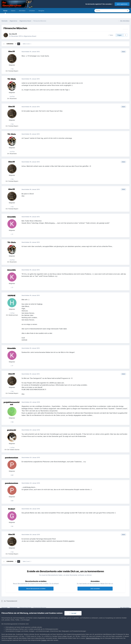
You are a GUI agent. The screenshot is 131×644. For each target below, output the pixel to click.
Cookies (44, 640)
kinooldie (12, 217)
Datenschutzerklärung (93, 638)
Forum (5, 12)
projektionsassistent (12, 403)
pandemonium (12, 458)
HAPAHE (12, 296)
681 (12, 475)
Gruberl (11, 509)
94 (12, 526)
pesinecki (12, 430)
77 (12, 234)
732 (12, 69)
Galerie (13, 11)
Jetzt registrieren (122, 4)
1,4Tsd (12, 448)
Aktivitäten (22, 11)
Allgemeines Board (30, 36)
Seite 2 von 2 (27, 44)
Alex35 (14, 34)
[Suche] (104, 11)
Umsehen (32, 11)
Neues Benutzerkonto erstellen (36, 589)
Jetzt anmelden (95, 589)
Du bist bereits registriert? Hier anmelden (99, 4)
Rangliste (41, 11)
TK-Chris (12, 79)
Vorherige (10, 44)
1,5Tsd (12, 313)
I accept (73, 613)
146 (12, 422)
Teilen (111, 35)
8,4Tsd (12, 96)
